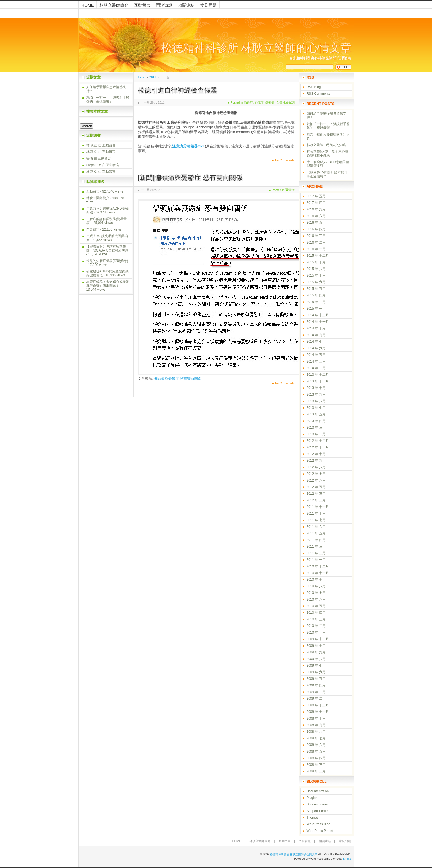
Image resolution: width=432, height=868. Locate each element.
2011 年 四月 (316, 540)
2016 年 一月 (316, 249)
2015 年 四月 (316, 295)
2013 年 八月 (316, 401)
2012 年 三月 (316, 494)
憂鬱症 (270, 102)
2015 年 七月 (316, 275)
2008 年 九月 (316, 725)
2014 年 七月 (316, 342)
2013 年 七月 (316, 408)
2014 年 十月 (316, 328)
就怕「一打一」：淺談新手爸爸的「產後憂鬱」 (108, 99)
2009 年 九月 (316, 652)
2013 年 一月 (316, 434)
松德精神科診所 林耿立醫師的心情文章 (256, 48)
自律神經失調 (285, 102)
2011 (153, 77)
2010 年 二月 (316, 626)
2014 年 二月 (316, 368)
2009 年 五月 (316, 679)
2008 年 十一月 (318, 712)
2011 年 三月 (316, 547)
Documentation (318, 791)
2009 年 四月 (316, 685)
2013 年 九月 (316, 394)
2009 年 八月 (316, 659)
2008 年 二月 (316, 771)
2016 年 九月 (316, 209)
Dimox (347, 859)
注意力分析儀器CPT (188, 146)
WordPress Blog (318, 824)
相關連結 (186, 5)
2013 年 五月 (316, 414)
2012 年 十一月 (318, 447)
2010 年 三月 (316, 619)
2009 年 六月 (316, 672)
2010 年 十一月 (318, 573)
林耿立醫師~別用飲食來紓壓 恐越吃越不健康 (327, 153)
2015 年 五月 (316, 289)
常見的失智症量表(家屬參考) (107, 261)
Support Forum (318, 811)
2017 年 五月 (316, 196)
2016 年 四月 (316, 229)
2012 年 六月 (316, 480)
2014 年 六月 (316, 348)
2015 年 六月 (316, 282)
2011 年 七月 (316, 520)
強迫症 (248, 102)
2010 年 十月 (316, 580)
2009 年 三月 (316, 692)
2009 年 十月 (316, 646)
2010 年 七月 (316, 593)
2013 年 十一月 (318, 381)
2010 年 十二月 (318, 566)
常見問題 (208, 5)
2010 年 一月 (316, 632)
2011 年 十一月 (318, 507)
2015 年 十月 (316, 262)
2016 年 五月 (316, 223)
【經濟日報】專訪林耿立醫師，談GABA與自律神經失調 (107, 248)
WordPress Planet (320, 831)
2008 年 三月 (316, 765)
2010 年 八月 (316, 586)
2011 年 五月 (316, 533)
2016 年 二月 (316, 242)
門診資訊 (164, 5)
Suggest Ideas (317, 804)
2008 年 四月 (316, 758)
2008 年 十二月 (318, 705)
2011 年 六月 (316, 527)
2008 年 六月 (316, 745)
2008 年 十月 (316, 718)
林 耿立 (92, 145)
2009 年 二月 (316, 699)
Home (88, 5)
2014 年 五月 (316, 355)
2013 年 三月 (316, 428)
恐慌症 (259, 102)
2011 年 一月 (316, 560)
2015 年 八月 (316, 269)
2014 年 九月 (316, 335)
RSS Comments (318, 94)
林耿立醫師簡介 (114, 5)
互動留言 (142, 5)
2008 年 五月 (316, 751)
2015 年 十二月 (318, 256)
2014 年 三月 (316, 361)
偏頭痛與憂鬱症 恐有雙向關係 (178, 379)
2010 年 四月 (316, 613)
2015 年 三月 (316, 302)
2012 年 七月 (316, 474)
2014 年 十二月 (318, 315)
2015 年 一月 (316, 309)
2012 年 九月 (316, 461)
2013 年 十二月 (318, 375)
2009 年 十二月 (318, 639)
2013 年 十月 (316, 388)
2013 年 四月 (316, 421)
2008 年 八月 (316, 732)
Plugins (312, 798)
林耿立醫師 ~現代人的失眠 (326, 145)
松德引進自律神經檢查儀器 (177, 90)
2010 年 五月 (316, 606)
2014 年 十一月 (318, 322)
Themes (313, 818)
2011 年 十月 (316, 513)
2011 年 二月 (316, 553)
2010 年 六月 (316, 599)
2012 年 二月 (316, 500)
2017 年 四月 (316, 203)
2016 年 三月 (316, 236)
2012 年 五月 (316, 487)
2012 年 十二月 (318, 441)
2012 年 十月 (316, 454)
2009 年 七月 (316, 666)
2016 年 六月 (316, 216)
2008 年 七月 (316, 738)
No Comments (285, 160)
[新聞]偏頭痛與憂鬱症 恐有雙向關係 (190, 178)
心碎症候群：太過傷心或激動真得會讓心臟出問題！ (108, 284)
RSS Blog (314, 87)
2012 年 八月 (316, 467)
